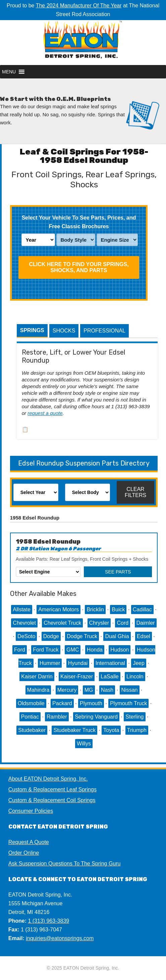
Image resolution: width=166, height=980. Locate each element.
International (110, 663)
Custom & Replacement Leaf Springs (52, 789)
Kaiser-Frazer (77, 677)
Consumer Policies (31, 811)
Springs (32, 330)
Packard (62, 703)
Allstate (21, 609)
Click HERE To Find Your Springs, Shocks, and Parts (79, 267)
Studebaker (32, 730)
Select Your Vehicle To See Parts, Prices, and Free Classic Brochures (79, 222)
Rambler (57, 717)
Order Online (24, 853)
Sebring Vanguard (96, 717)
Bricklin (95, 609)
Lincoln (135, 677)
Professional (104, 331)
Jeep (139, 663)
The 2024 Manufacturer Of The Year (79, 6)
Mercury (67, 690)
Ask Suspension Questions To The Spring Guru (65, 864)
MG (89, 690)
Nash (107, 690)
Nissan (130, 690)
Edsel (144, 636)
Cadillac (142, 609)
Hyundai (78, 663)
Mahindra (38, 690)
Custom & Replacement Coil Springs (52, 800)
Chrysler (99, 623)
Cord (123, 623)
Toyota (111, 730)
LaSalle (109, 677)
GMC (73, 650)
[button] (9, 72)
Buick (118, 609)
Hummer (50, 663)
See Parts (118, 572)
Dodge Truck (82, 636)
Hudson (120, 650)
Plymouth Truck (128, 703)
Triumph (137, 730)
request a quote (45, 413)
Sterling (134, 717)
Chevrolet (24, 623)
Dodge (51, 636)
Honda (95, 650)
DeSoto (26, 636)
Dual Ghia (117, 636)
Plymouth (91, 703)
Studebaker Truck (74, 730)
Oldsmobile (31, 703)
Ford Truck (46, 650)
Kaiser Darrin (37, 677)
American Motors (59, 609)
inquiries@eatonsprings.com (60, 938)
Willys (84, 744)
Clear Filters (136, 492)
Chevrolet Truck (62, 623)
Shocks (64, 331)
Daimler (146, 623)
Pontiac (30, 717)
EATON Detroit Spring (83, 43)
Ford (20, 650)
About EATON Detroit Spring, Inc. (48, 779)
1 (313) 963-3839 (48, 921)
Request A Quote (29, 842)
